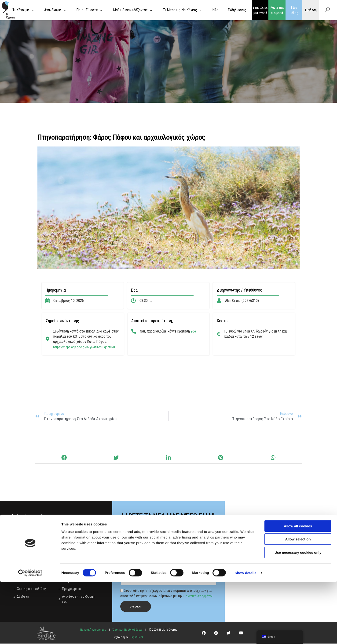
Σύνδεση (311, 10)
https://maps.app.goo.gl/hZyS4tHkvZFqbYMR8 (87, 347)
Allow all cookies (298, 588)
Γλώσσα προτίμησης (136, 574)
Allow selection (298, 601)
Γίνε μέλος (294, 10)
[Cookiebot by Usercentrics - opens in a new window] (30, 635)
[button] (64, 458)
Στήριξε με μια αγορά (260, 10)
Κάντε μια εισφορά (277, 10)
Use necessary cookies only (298, 614)
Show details (246, 635)
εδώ (194, 331)
